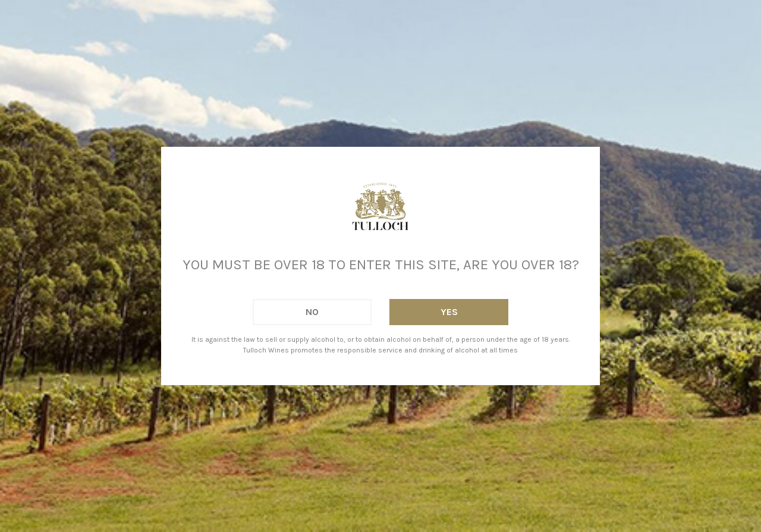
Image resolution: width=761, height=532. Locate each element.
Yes (449, 312)
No (312, 312)
